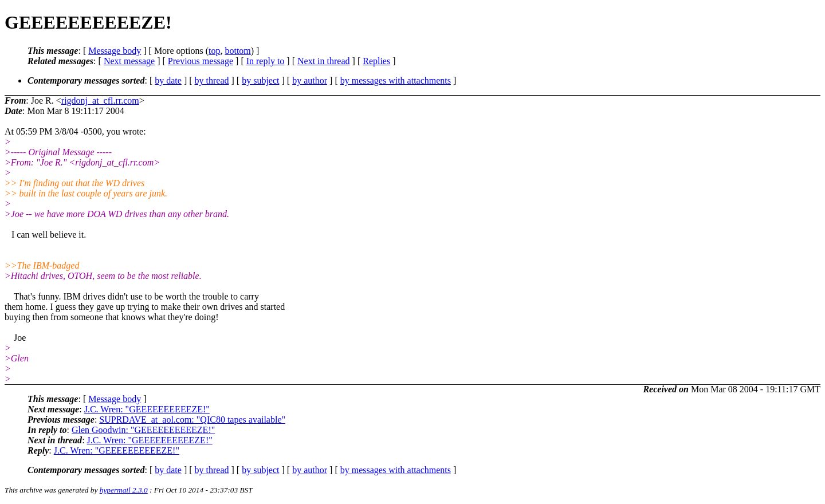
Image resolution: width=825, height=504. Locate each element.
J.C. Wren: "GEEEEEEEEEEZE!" (147, 409)
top (214, 51)
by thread (212, 80)
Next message (129, 61)
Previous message (201, 61)
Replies (376, 61)
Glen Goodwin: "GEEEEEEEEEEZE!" (143, 430)
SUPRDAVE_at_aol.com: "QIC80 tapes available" (192, 420)
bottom (237, 51)
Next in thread (324, 61)
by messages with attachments (396, 80)
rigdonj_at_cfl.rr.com (100, 101)
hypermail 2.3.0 (124, 490)
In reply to (266, 61)
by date (168, 80)
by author (310, 80)
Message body (115, 51)
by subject (260, 80)
